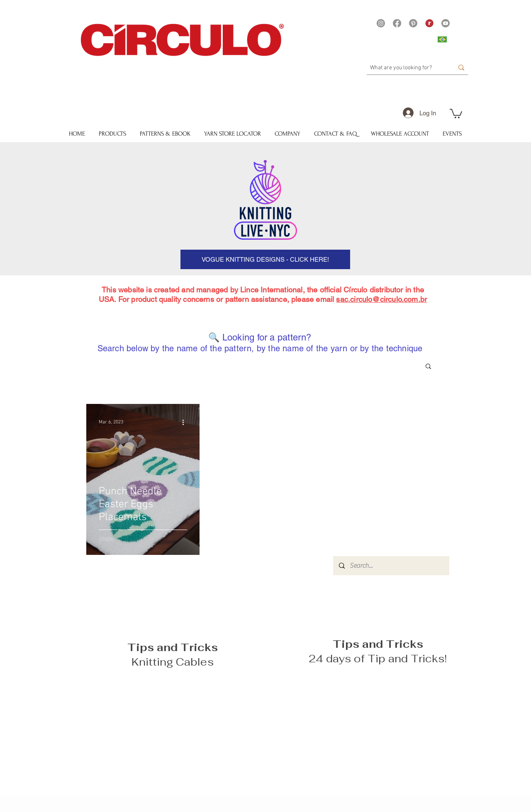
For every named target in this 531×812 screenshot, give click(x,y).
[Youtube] (446, 23)
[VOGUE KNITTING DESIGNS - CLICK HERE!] (265, 259)
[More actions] (186, 422)
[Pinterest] (413, 23)
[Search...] (391, 566)
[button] (456, 113)
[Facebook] (397, 23)
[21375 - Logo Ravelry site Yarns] (429, 23)
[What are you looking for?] (406, 68)
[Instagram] (381, 23)
